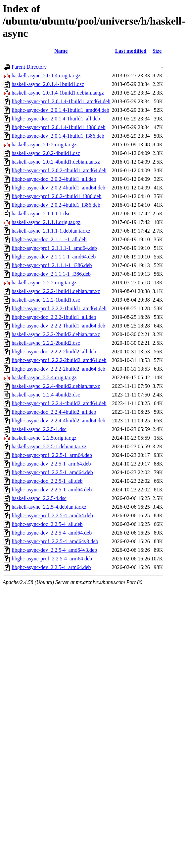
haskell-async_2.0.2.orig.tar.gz (44, 145)
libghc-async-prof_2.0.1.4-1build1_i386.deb (59, 127)
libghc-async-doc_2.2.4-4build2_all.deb (54, 412)
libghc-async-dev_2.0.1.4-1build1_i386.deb (58, 136)
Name (61, 51)
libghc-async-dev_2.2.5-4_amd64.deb (52, 533)
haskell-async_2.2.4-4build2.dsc (46, 395)
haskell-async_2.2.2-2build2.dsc (46, 343)
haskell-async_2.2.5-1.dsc (39, 429)
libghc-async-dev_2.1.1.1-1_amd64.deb (54, 257)
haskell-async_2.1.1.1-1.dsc (41, 214)
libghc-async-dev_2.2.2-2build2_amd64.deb (58, 369)
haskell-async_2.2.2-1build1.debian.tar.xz (56, 291)
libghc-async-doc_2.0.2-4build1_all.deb (54, 179)
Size (157, 51)
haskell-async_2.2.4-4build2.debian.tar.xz (56, 386)
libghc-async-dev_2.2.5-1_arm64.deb (51, 464)
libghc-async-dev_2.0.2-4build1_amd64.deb (58, 188)
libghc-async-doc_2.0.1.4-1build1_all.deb (56, 119)
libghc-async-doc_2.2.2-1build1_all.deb (54, 317)
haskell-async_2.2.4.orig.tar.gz (44, 377)
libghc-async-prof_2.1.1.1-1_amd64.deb (54, 248)
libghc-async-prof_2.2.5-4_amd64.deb (52, 515)
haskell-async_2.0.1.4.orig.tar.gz (46, 75)
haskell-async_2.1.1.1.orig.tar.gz (46, 222)
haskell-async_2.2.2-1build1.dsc (46, 300)
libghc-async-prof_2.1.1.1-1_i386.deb (52, 265)
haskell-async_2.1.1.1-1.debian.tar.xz (51, 231)
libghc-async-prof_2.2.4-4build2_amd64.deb (59, 403)
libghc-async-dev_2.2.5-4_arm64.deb (51, 567)
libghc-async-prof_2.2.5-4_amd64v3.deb (55, 541)
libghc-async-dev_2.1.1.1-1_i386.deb (51, 274)
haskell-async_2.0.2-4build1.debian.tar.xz (56, 162)
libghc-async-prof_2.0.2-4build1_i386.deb (57, 196)
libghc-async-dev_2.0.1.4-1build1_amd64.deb (60, 110)
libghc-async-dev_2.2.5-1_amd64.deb (52, 490)
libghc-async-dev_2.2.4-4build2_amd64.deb (58, 421)
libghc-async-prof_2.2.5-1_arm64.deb (52, 455)
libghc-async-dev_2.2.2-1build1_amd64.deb (58, 326)
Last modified (131, 51)
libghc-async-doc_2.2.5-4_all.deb (47, 524)
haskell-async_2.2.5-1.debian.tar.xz (49, 446)
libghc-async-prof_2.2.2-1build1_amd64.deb (59, 308)
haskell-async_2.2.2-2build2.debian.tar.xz (56, 334)
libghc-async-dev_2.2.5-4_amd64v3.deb (54, 550)
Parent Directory (29, 67)
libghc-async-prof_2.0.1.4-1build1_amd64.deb (61, 101)
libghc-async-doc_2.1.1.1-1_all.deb (49, 239)
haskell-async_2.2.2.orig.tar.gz (44, 283)
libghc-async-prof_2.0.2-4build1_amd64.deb (59, 170)
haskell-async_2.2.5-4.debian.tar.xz (49, 507)
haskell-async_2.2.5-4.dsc (39, 498)
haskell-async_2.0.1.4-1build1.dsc (48, 84)
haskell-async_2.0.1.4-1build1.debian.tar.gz (58, 93)
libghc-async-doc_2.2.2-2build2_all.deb (54, 352)
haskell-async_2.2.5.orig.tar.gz (44, 438)
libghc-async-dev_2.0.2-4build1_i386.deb (56, 205)
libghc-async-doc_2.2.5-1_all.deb (47, 481)
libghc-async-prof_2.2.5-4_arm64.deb (52, 559)
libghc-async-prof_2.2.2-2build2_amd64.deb (59, 360)
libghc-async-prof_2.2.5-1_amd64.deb (52, 472)
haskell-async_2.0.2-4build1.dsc (46, 153)
